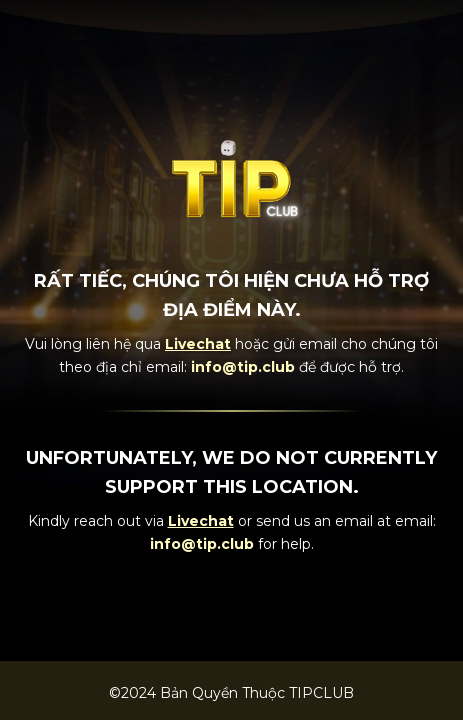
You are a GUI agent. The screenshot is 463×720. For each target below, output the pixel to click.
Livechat (198, 344)
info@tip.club (243, 367)
